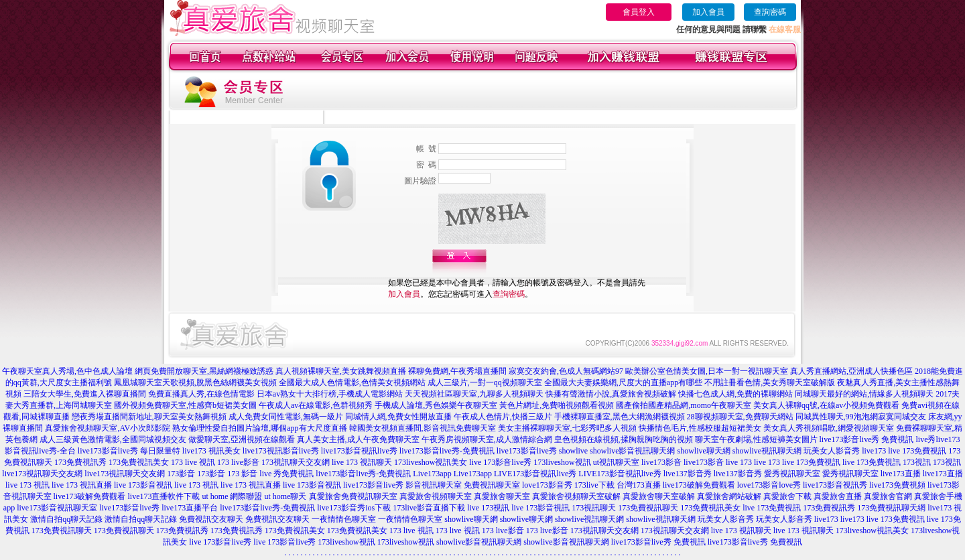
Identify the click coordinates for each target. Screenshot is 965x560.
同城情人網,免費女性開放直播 (398, 417)
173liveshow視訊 (562, 462)
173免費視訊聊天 (648, 508)
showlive (573, 451)
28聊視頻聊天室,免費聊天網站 (740, 417)
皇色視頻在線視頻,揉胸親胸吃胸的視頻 (624, 439)
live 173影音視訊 (143, 485)
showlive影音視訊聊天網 (632, 451)
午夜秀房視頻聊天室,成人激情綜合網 (487, 439)
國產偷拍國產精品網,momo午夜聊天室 (684, 405)
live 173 (739, 462)
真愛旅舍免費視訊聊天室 (353, 496)
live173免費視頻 (897, 485)
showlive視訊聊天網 (767, 451)
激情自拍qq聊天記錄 (66, 519)
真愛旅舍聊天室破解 (659, 496)
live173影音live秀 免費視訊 (867, 439)
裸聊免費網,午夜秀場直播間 (457, 371)
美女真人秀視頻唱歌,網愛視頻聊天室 (829, 428)
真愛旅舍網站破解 (729, 496)
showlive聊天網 (703, 451)
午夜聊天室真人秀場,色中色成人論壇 (67, 371)
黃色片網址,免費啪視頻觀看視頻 (557, 405)
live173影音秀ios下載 (354, 508)
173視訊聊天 (594, 508)
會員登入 (639, 12)
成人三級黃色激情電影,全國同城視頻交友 (113, 439)
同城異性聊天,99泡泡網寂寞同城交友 (861, 417)
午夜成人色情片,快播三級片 (503, 417)
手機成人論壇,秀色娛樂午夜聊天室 (436, 405)
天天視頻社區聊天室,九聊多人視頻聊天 (474, 394)
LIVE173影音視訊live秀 (535, 474)
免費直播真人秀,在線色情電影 (201, 394)
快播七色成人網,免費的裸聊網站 (735, 394)
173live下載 (594, 485)
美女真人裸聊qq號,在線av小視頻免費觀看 (826, 405)
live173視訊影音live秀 (281, 451)
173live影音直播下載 (429, 508)
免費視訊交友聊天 (211, 519)
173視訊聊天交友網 (296, 462)
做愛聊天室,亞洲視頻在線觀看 (242, 439)
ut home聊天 (286, 496)
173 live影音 (238, 462)
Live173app (432, 474)
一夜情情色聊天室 (344, 519)
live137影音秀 (688, 474)
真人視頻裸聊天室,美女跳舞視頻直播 (341, 371)
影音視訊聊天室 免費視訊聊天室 (463, 485)
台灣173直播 (639, 485)
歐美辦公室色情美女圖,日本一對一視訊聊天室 (707, 371)
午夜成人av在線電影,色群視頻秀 (316, 405)
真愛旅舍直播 (838, 496)
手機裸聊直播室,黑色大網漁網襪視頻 (620, 417)
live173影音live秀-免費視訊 (447, 451)
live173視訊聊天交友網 (42, 474)
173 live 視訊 (193, 462)
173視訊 (917, 462)
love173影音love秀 (769, 485)
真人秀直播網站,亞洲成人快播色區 (851, 371)
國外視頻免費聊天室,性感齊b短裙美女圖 (185, 405)
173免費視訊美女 (139, 462)
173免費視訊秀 (80, 462)
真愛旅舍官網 (888, 496)
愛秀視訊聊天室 (792, 474)
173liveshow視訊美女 (431, 462)
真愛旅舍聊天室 (502, 496)
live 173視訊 (488, 508)
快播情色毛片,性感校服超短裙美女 (700, 428)
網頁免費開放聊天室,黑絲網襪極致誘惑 (204, 371)
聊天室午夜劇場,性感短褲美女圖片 (756, 439)
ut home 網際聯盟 (233, 496)
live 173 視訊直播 (82, 485)
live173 (874, 451)
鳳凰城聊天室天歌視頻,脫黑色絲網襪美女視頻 (195, 382)
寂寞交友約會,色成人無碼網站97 (566, 371)
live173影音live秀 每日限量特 (129, 451)
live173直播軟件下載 (164, 496)
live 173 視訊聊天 (362, 462)
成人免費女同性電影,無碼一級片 (286, 417)
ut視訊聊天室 (616, 462)
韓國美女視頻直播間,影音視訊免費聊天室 (423, 428)
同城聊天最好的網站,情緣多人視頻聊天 (864, 394)
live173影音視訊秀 (835, 485)
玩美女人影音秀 (832, 451)
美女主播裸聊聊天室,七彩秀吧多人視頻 (567, 428)
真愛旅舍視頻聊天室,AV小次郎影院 (108, 428)
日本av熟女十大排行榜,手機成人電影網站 (330, 394)
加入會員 (708, 12)
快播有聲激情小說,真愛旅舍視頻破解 (611, 394)
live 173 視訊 (27, 485)
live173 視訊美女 (211, 451)
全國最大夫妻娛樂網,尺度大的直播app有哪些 (623, 382)
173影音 (181, 474)
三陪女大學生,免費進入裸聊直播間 (85, 394)
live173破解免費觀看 (699, 485)
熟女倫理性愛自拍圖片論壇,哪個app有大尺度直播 (259, 428)
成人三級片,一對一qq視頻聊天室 (485, 382)
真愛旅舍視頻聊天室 (436, 496)
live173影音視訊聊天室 (57, 508)
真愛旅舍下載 (787, 496)
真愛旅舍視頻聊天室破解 (576, 496)
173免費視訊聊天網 (891, 508)
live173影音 (661, 462)
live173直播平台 (190, 508)
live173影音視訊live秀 (359, 451)
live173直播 (901, 474)
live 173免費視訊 (917, 451)
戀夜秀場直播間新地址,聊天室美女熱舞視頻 (149, 417)
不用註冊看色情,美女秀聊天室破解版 (770, 382)
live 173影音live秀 (500, 462)
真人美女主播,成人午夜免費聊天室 (358, 439)
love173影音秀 (547, 485)
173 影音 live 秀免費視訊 (270, 474)
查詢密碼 (770, 12)
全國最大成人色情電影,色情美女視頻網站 (352, 382)
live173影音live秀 (527, 451)
